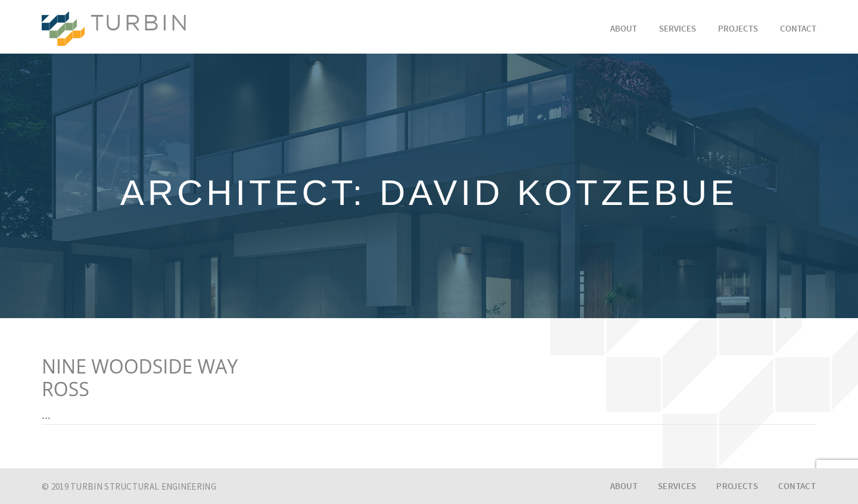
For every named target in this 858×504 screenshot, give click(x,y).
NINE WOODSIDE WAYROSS (140, 378)
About (624, 29)
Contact (798, 29)
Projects (738, 29)
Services (677, 29)
